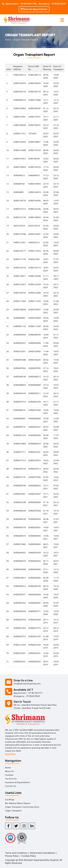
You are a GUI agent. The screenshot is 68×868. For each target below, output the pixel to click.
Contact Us (11, 786)
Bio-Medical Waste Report (18, 803)
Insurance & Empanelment (18, 782)
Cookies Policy (29, 856)
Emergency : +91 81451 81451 (50, 4)
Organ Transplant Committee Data (22, 807)
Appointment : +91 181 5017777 (18, 4)
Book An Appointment (34, 9)
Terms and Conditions (16, 853)
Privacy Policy (12, 856)
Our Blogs (10, 800)
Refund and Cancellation (43, 853)
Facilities (9, 775)
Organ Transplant (13, 811)
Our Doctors (11, 779)
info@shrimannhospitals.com (27, 684)
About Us (9, 771)
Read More (10, 754)
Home (8, 40)
